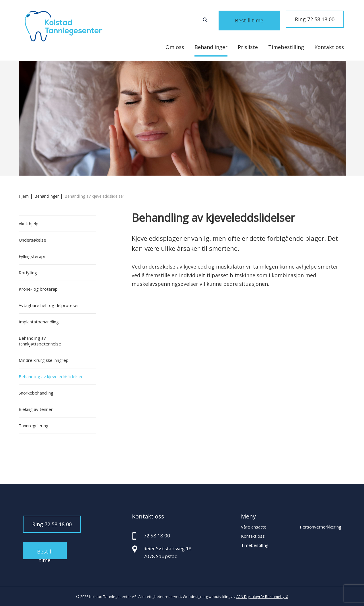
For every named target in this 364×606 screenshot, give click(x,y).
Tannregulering (34, 426)
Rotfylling (28, 273)
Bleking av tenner (36, 409)
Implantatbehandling (39, 322)
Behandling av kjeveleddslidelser (51, 376)
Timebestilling (286, 47)
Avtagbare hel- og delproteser (49, 305)
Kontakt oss (329, 47)
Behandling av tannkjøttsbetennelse (40, 341)
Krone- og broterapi (39, 289)
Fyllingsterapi (32, 256)
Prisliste (248, 47)
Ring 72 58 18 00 (315, 19)
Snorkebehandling (36, 393)
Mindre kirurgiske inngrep (44, 360)
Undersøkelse (32, 240)
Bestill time (257, 19)
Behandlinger (211, 47)
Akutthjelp (29, 224)
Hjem (24, 196)
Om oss (175, 47)
